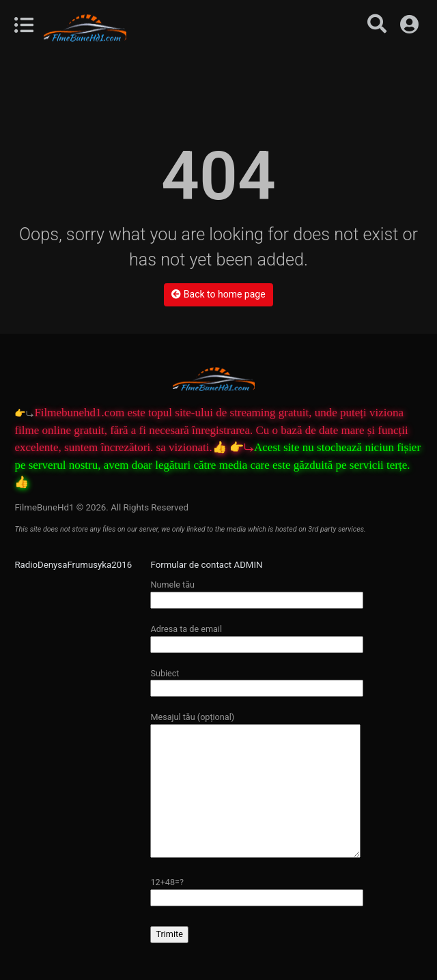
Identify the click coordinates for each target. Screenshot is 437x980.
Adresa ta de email (257, 636)
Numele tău (257, 592)
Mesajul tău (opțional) (255, 786)
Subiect (257, 681)
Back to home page (218, 294)
